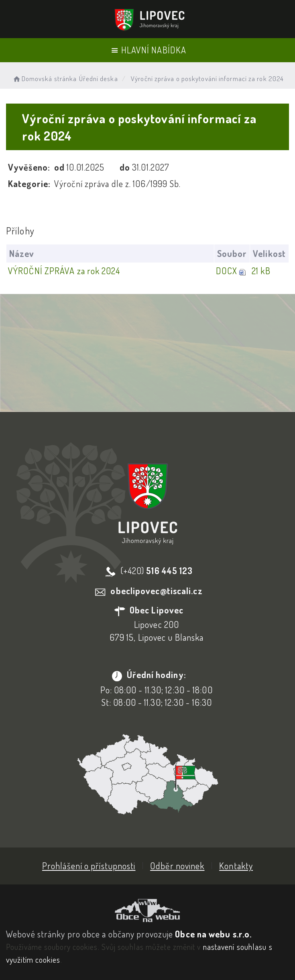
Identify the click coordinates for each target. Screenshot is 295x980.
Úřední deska (99, 78)
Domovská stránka (44, 78)
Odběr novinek (177, 866)
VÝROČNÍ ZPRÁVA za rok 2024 (64, 271)
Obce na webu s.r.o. (213, 934)
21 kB (261, 271)
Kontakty (236, 866)
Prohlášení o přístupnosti (89, 866)
